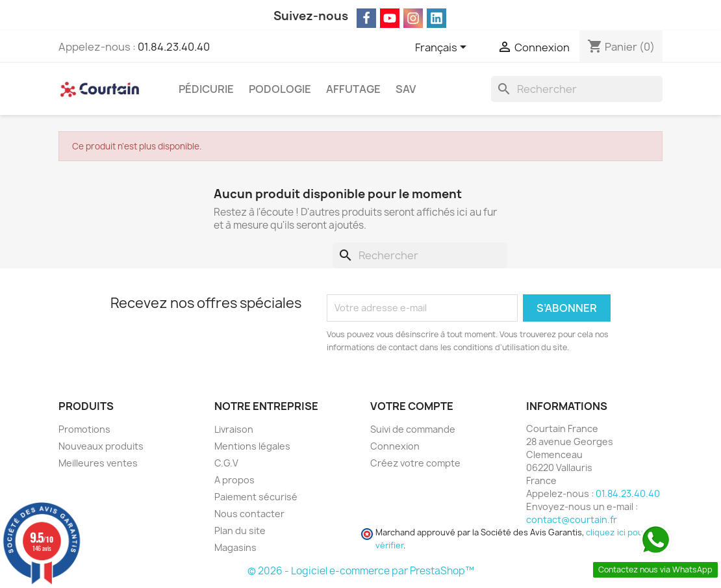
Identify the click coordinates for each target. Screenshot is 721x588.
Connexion (395, 446)
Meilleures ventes (98, 463)
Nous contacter (249, 514)
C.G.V (226, 463)
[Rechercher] (577, 89)
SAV (406, 89)
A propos (234, 480)
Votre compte (412, 406)
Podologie (280, 89)
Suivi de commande (413, 429)
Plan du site (240, 530)
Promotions (84, 429)
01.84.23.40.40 (174, 47)
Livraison (234, 429)
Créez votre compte (415, 463)
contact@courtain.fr (572, 519)
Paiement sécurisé (256, 497)
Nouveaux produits (101, 446)
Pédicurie (206, 89)
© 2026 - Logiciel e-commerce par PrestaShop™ (361, 571)
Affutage (353, 89)
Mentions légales (252, 446)
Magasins (235, 547)
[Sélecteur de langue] (443, 48)
